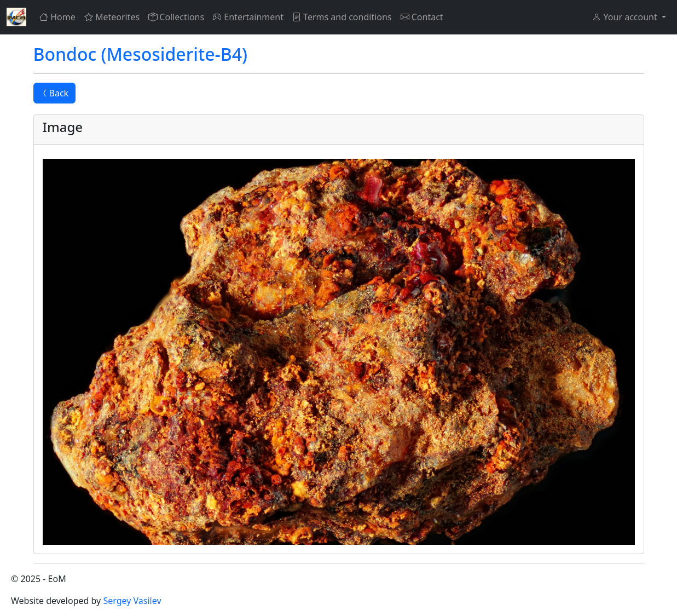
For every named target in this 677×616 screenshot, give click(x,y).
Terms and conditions (342, 17)
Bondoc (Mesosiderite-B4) (141, 54)
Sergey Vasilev (132, 601)
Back (55, 93)
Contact (422, 17)
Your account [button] (626, 17)
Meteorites (112, 17)
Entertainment (248, 17)
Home (57, 17)
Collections (176, 17)
